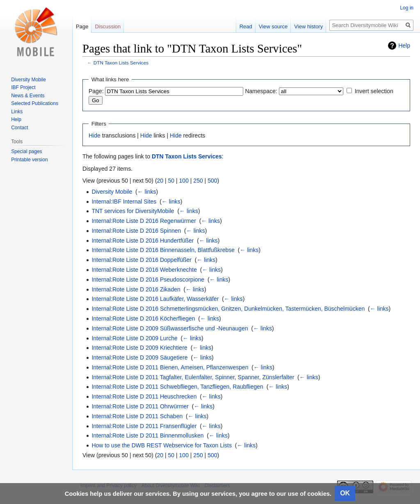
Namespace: (261, 91)
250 (198, 181)
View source (273, 26)
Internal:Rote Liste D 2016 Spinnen (136, 231)
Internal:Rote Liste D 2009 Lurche (134, 338)
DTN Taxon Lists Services (121, 63)
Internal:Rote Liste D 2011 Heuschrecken (144, 396)
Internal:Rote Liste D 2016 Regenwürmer (144, 221)
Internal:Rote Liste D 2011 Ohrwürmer (140, 406)
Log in (407, 8)
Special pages (26, 151)
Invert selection (374, 91)
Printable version (29, 160)
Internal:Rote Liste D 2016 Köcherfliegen (143, 318)
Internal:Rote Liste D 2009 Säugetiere (139, 357)
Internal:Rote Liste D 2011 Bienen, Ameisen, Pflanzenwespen (170, 367)
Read (246, 26)
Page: (96, 91)
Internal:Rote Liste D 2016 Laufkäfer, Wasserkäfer (155, 299)
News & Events (28, 96)
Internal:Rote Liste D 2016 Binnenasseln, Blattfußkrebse (163, 250)
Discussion (108, 26)
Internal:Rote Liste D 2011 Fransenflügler (144, 426)
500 (212, 181)
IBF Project (23, 87)
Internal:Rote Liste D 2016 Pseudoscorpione (148, 279)
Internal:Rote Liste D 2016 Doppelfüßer (142, 260)
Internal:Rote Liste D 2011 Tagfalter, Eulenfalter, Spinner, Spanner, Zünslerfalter (193, 377)
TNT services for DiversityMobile (133, 211)
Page (82, 26)
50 (171, 181)
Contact (19, 128)
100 (184, 181)
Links (17, 112)
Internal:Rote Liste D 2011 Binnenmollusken (147, 435)
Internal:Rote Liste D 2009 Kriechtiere (139, 348)
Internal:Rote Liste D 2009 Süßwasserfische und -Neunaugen (170, 328)
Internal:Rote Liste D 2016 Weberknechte (144, 270)
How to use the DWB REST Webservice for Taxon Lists (162, 445)
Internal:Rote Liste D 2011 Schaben (137, 416)
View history (308, 26)
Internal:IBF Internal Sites (124, 202)
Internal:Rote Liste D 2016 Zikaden (136, 289)
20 (160, 181)
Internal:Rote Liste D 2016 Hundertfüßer (143, 241)
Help (404, 46)
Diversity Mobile (112, 192)
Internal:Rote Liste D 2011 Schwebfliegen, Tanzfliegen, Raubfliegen (177, 387)
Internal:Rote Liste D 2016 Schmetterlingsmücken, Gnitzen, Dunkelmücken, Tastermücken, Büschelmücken (228, 309)
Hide (95, 135)
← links (147, 192)
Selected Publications (35, 103)
